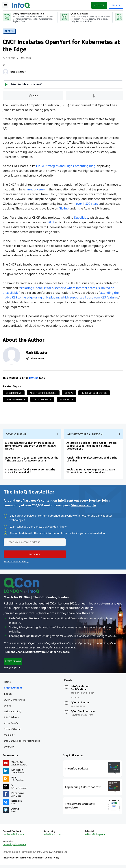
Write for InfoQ (13, 714)
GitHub (63, 209)
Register (99, 5)
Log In (8, 696)
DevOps (9, 31)
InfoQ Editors (12, 719)
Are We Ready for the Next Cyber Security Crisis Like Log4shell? (30, 472)
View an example (84, 507)
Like (36, 96)
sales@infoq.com (53, 837)
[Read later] (95, 96)
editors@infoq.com (95, 837)
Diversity (9, 749)
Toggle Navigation (5, 5)
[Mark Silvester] (6, 72)
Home (8, 684)
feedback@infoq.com (14, 837)
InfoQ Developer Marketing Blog (22, 743)
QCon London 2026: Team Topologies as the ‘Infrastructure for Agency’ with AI (32, 460)
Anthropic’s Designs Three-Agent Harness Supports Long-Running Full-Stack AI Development (92, 447)
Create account (13, 690)
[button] (63, 85)
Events (8, 708)
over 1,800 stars (87, 204)
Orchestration (42, 400)
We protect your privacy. (16, 563)
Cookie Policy (52, 861)
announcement (37, 190)
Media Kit (9, 737)
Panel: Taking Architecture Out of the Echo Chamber (92, 460)
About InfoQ (11, 725)
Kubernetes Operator (94, 393)
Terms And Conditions (32, 861)
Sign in (116, 5)
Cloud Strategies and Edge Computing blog (66, 166)
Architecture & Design (43, 393)
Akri (51, 223)
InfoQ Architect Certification (80, 690)
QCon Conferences (15, 702)
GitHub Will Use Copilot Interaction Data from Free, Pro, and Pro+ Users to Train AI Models (30, 447)
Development (14, 393)
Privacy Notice (11, 861)
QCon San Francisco (83, 714)
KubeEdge (81, 218)
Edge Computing (16, 400)
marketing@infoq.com (14, 847)
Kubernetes (67, 400)
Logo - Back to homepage (21, 5)
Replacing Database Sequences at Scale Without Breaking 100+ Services (91, 472)
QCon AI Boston (80, 705)
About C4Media (13, 731)
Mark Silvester (18, 72)
